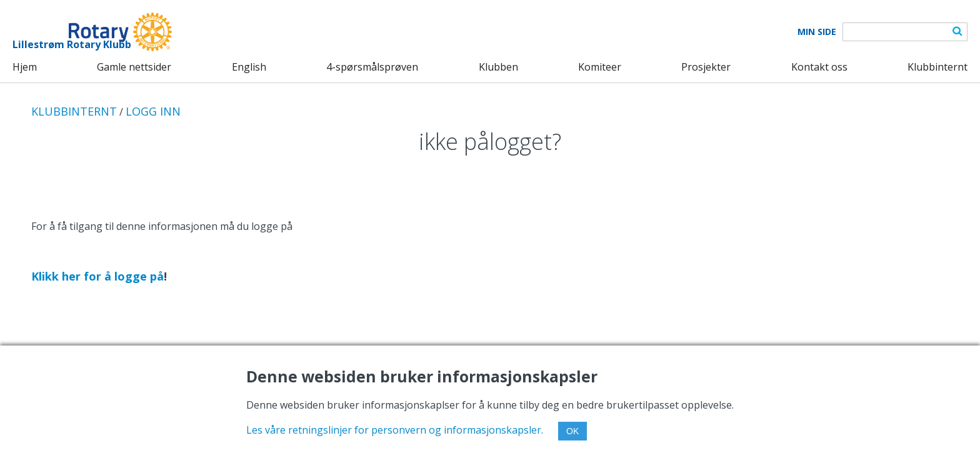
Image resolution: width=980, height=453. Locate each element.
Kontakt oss (819, 67)
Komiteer (600, 67)
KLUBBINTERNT (74, 111)
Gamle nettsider (134, 67)
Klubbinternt (937, 67)
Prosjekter (706, 67)
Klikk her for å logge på (97, 276)
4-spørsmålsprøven (372, 67)
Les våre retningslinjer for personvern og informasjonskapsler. (395, 430)
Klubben (498, 67)
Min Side (817, 32)
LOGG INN (153, 111)
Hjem (25, 67)
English (249, 67)
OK (572, 431)
